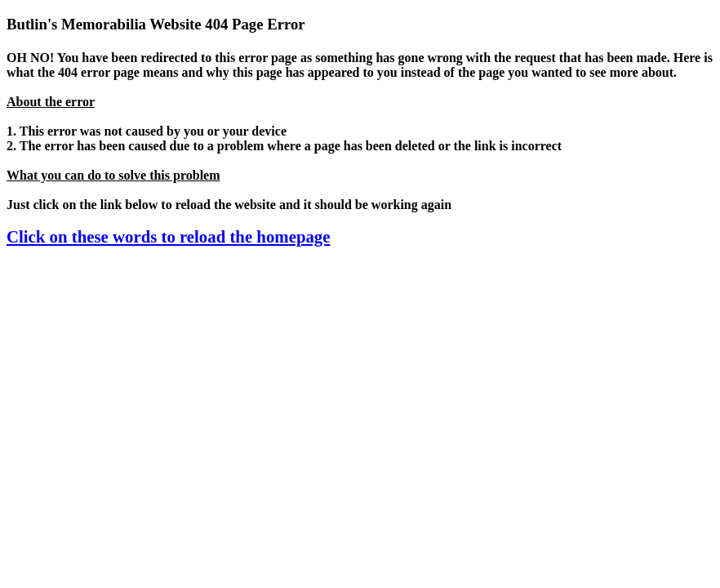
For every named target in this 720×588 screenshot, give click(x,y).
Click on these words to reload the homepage (168, 236)
